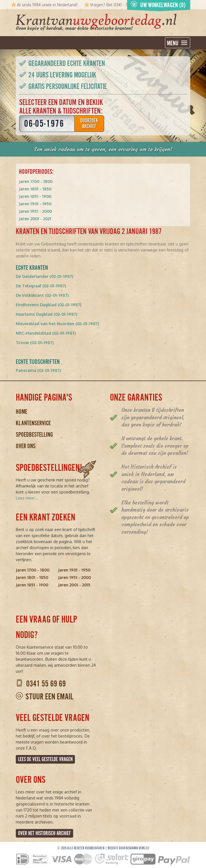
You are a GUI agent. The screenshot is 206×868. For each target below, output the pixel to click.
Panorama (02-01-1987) (38, 370)
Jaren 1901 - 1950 (35, 204)
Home (22, 412)
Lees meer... (27, 498)
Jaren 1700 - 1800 (36, 181)
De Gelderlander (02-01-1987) (44, 276)
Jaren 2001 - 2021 (35, 219)
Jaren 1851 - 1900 (35, 196)
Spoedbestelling (34, 435)
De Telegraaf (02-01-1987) (41, 286)
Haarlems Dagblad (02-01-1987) (46, 314)
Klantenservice (33, 423)
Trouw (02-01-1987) (35, 343)
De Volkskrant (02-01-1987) (42, 295)
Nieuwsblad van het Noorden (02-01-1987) (57, 324)
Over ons (26, 446)
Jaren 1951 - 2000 (35, 211)
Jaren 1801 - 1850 (35, 189)
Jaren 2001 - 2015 (74, 585)
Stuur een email (49, 697)
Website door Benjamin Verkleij (128, 848)
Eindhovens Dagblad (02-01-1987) (48, 305)
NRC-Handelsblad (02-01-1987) (46, 333)
